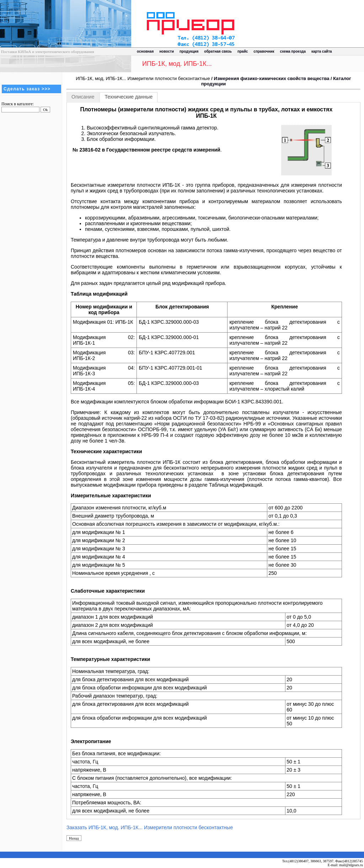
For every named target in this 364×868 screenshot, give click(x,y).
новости (167, 51)
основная (145, 51)
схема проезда (293, 51)
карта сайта (322, 51)
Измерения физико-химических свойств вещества (272, 78)
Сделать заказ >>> (27, 89)
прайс (243, 51)
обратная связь (218, 51)
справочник (264, 51)
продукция (189, 51)
